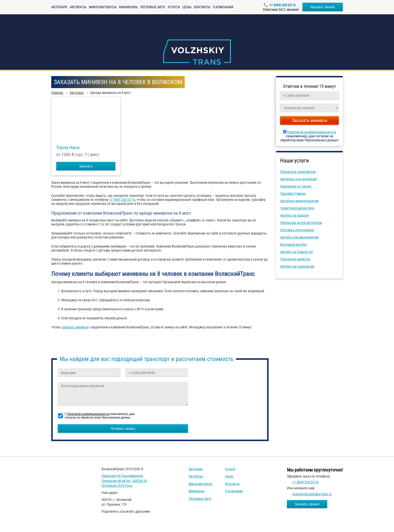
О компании (223, 7)
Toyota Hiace (68, 148)
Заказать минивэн (310, 120)
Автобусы (78, 7)
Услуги (174, 7)
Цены (187, 7)
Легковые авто (153, 7)
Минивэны (128, 7)
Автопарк (59, 7)
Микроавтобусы (103, 7)
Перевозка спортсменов (298, 172)
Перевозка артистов (295, 259)
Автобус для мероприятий (299, 237)
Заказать (86, 166)
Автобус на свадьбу (295, 215)
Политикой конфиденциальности (312, 132)
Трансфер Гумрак (293, 194)
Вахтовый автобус (294, 245)
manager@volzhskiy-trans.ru (312, 494)
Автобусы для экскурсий (298, 179)
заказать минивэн (75, 327)
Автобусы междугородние (300, 201)
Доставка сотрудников (297, 230)
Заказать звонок (323, 7)
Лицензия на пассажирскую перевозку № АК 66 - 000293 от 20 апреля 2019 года (124, 481)
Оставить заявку (123, 429)
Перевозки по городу (296, 186)
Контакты (202, 7)
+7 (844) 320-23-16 (282, 5)
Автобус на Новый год (297, 252)
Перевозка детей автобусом (301, 223)
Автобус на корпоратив (297, 266)
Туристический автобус (297, 208)
